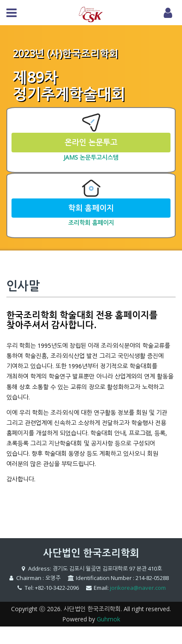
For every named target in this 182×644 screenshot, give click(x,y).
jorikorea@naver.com (138, 588)
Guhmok (108, 619)
